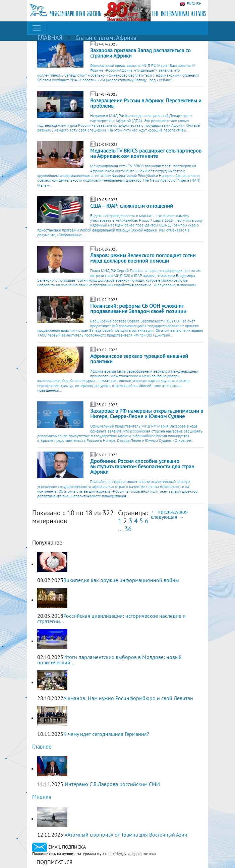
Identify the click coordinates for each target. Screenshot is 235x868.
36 (128, 529)
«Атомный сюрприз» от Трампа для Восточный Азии (126, 835)
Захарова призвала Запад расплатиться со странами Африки (140, 53)
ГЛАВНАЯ (50, 38)
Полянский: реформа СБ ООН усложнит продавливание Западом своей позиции (139, 308)
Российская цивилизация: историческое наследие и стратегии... (111, 618)
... (120, 529)
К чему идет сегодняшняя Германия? (106, 734)
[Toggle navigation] (37, 28)
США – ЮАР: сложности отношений (132, 206)
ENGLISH (191, 4)
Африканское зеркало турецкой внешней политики (139, 359)
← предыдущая (169, 511)
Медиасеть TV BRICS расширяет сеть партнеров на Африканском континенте (146, 153)
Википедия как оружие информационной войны (121, 580)
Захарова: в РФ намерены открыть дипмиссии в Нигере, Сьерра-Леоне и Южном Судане (147, 413)
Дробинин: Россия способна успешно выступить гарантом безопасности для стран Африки (142, 466)
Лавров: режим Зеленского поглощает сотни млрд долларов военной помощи (143, 258)
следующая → (167, 517)
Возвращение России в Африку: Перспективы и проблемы (146, 103)
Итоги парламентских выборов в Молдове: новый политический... (109, 660)
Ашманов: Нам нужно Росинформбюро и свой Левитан (128, 698)
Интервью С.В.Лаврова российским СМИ (112, 784)
